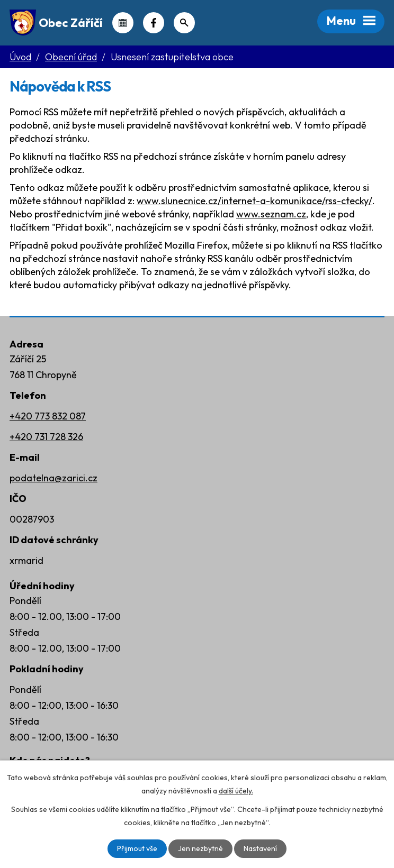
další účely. (236, 791)
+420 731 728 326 (46, 437)
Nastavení (260, 848)
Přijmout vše (137, 848)
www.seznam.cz (271, 214)
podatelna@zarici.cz (53, 478)
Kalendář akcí (123, 23)
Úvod (20, 57)
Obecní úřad (71, 57)
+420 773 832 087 (48, 416)
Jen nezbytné (200, 848)
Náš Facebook (154, 23)
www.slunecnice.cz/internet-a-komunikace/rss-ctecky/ (254, 201)
